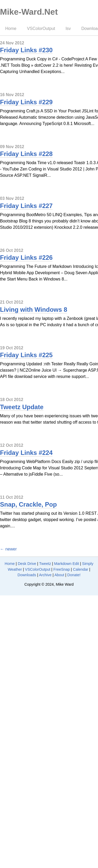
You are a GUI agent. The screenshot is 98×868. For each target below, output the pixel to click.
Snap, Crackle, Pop (28, 504)
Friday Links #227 (26, 206)
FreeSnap (62, 569)
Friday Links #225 (26, 355)
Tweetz (45, 564)
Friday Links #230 (26, 50)
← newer (8, 549)
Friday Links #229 (26, 102)
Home (11, 28)
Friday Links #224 (26, 453)
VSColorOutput (41, 28)
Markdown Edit (67, 564)
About (59, 575)
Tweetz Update (22, 407)
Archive (45, 575)
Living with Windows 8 (34, 310)
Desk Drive (27, 564)
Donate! (74, 575)
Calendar (80, 569)
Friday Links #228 (26, 154)
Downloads (27, 575)
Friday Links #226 (26, 258)
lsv (68, 28)
